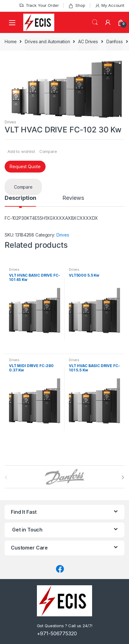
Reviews (73, 198)
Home (11, 41)
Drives (10, 122)
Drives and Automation (47, 41)
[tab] (20, 201)
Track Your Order (39, 5)
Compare (48, 151)
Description (20, 198)
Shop (77, 5)
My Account (110, 5)
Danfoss (115, 41)
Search (95, 22)
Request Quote (25, 166)
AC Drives (88, 41)
